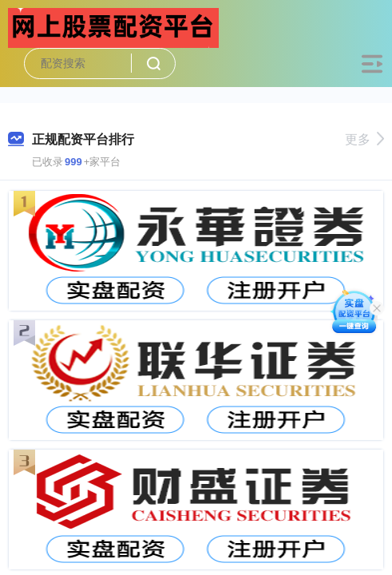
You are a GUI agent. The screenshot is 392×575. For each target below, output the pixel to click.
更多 (364, 139)
